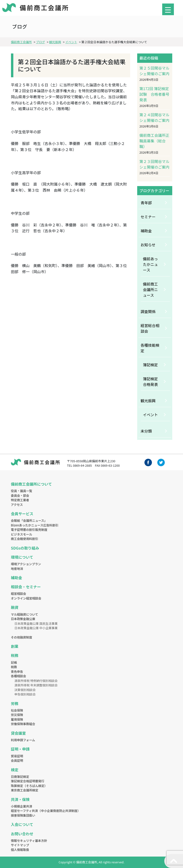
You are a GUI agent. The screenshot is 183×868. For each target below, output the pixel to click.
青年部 (146, 203)
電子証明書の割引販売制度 (29, 530)
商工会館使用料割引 (25, 539)
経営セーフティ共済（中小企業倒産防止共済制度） (46, 811)
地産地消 (17, 569)
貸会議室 (18, 733)
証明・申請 (20, 749)
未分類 (146, 431)
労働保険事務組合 (23, 724)
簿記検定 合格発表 (152, 381)
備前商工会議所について (32, 484)
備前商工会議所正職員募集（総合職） (154, 141)
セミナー (148, 217)
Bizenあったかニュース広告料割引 (35, 525)
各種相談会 (19, 676)
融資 (15, 607)
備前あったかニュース (151, 264)
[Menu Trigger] (168, 9)
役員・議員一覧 (22, 491)
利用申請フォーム (23, 740)
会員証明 (17, 760)
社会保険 (17, 710)
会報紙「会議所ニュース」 (29, 520)
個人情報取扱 (20, 850)
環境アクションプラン (26, 564)
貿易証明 (17, 756)
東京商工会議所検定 (25, 790)
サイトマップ (20, 845)
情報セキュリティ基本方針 (29, 841)
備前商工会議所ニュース (151, 289)
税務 (15, 655)
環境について (22, 557)
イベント (151, 415)
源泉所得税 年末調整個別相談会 (36, 685)
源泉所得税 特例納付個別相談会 (36, 681)
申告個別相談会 (25, 694)
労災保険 (17, 715)
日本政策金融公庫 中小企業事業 (36, 628)
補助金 (146, 231)
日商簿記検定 (20, 777)
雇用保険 (17, 719)
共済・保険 (20, 799)
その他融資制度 (22, 637)
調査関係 (148, 311)
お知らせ (148, 245)
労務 (15, 703)
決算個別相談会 (25, 690)
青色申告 (17, 672)
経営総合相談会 (150, 328)
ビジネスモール (22, 534)
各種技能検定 (150, 348)
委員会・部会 (20, 496)
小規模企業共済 (22, 806)
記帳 (14, 662)
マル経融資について (25, 614)
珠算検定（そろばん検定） (29, 786)
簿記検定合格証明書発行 (28, 781)
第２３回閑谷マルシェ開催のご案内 (154, 164)
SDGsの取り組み (25, 548)
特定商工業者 (20, 500)
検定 (15, 770)
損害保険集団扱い (23, 815)
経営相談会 (19, 594)
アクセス (17, 505)
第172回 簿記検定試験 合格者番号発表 (154, 94)
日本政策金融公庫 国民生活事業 (36, 623)
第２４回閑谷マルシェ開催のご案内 (154, 117)
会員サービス (22, 514)
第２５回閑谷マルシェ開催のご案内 (154, 71)
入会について (22, 824)
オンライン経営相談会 (26, 598)
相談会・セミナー (26, 587)
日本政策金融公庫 (23, 619)
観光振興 (148, 401)
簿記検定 (151, 365)
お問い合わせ (22, 834)
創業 (15, 646)
